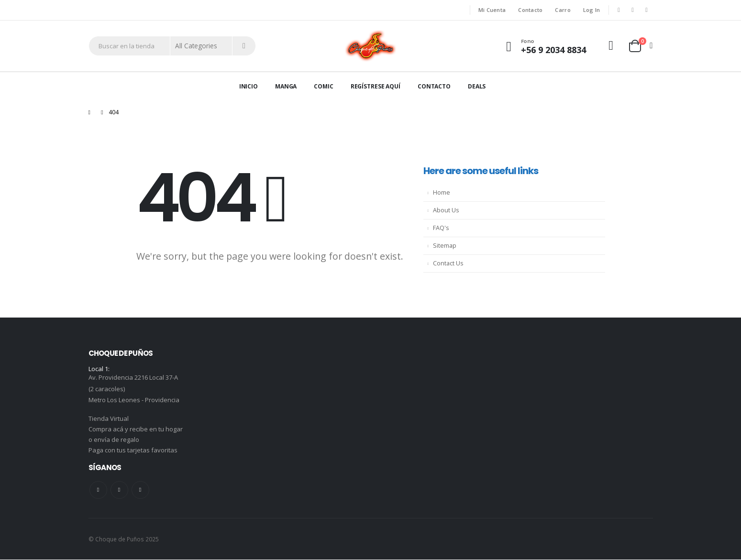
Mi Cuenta (492, 10)
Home (442, 192)
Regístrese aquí (376, 86)
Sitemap (445, 246)
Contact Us (448, 263)
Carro (563, 10)
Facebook (98, 490)
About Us (446, 210)
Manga (286, 86)
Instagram (140, 490)
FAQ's (441, 228)
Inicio (249, 86)
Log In (592, 10)
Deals (477, 86)
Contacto (530, 10)
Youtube (119, 490)
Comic (323, 86)
